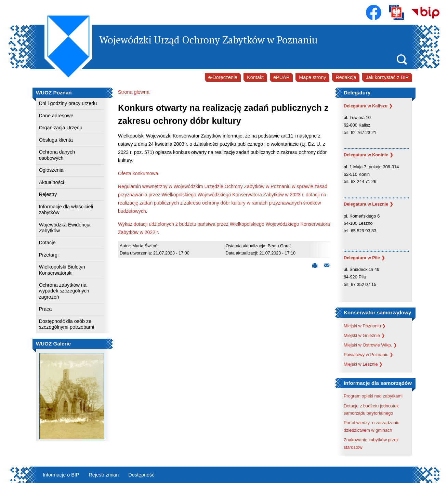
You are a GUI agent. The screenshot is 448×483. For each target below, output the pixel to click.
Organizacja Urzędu (61, 128)
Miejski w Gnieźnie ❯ (364, 335)
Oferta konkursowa (138, 173)
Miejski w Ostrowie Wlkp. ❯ (370, 345)
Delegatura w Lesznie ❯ (368, 204)
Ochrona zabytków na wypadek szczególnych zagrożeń (64, 291)
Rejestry (48, 194)
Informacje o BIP (61, 475)
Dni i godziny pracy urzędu (68, 103)
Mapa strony (312, 77)
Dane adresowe (56, 116)
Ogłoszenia (51, 170)
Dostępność (141, 475)
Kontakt (255, 77)
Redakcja (346, 77)
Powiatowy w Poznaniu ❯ (368, 355)
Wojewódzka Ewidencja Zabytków (65, 228)
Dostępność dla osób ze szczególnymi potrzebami (67, 324)
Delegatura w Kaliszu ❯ (368, 106)
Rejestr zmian (104, 475)
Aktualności (52, 182)
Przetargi (49, 255)
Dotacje (47, 243)
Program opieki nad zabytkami (373, 396)
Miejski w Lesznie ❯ (363, 364)
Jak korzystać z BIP (387, 77)
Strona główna (134, 92)
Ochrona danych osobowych (57, 155)
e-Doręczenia (223, 77)
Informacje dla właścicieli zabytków (66, 210)
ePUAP (281, 77)
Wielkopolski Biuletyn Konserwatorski (62, 270)
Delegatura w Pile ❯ (364, 258)
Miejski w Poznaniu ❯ (365, 326)
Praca (45, 309)
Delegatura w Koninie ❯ (368, 155)
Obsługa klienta (56, 140)
